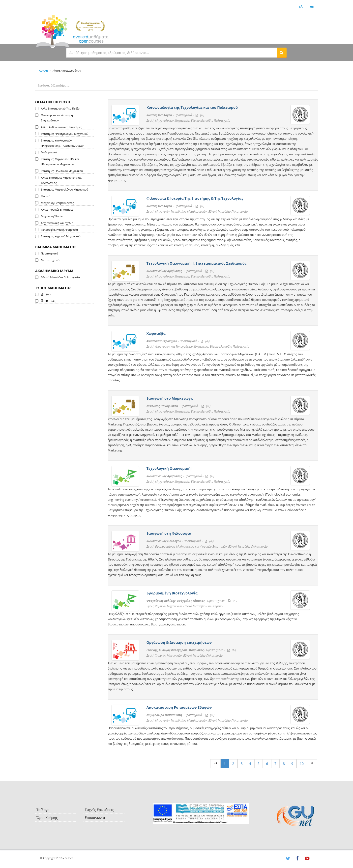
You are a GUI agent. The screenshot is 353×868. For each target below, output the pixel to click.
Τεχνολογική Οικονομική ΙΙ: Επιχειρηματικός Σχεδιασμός (196, 263)
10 (302, 764)
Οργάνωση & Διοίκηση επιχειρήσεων (179, 642)
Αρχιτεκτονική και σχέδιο (57, 223)
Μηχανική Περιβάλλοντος (57, 203)
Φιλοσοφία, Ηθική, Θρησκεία (59, 230)
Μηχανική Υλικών (52, 216)
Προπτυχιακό (49, 253)
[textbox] (172, 53)
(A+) (49, 301)
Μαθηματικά (49, 152)
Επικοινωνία (95, 818)
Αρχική (43, 70)
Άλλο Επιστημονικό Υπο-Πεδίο (60, 108)
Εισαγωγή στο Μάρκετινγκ (170, 398)
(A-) (46, 294)
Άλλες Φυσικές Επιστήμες (57, 210)
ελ (301, 6)
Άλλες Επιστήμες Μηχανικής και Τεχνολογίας (61, 180)
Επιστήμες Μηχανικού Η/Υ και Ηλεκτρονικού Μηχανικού (60, 162)
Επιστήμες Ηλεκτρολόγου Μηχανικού (65, 134)
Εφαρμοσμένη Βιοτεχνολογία (172, 593)
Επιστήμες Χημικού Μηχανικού (61, 236)
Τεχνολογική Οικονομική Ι (170, 468)
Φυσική (46, 196)
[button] (282, 53)
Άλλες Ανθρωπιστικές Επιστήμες (61, 127)
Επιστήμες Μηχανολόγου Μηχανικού (64, 189)
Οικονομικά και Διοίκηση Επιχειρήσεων (57, 118)
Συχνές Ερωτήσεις (99, 810)
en (312, 6)
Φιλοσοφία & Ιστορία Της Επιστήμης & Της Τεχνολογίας (195, 198)
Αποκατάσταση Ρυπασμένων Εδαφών (179, 707)
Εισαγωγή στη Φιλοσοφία (169, 533)
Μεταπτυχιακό (50, 260)
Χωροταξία (156, 333)
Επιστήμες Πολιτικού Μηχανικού (62, 171)
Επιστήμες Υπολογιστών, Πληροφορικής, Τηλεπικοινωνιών (62, 143)
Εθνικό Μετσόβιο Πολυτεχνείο (60, 277)
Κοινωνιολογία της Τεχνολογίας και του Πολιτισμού (192, 107)
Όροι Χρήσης (47, 818)
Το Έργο (43, 810)
